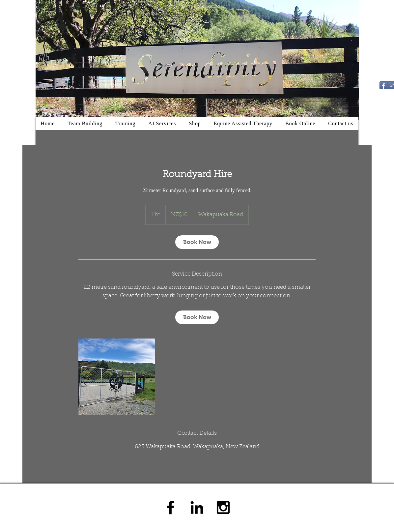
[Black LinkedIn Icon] (197, 507)
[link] (197, 242)
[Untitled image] (117, 377)
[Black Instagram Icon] (223, 507)
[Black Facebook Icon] (170, 507)
